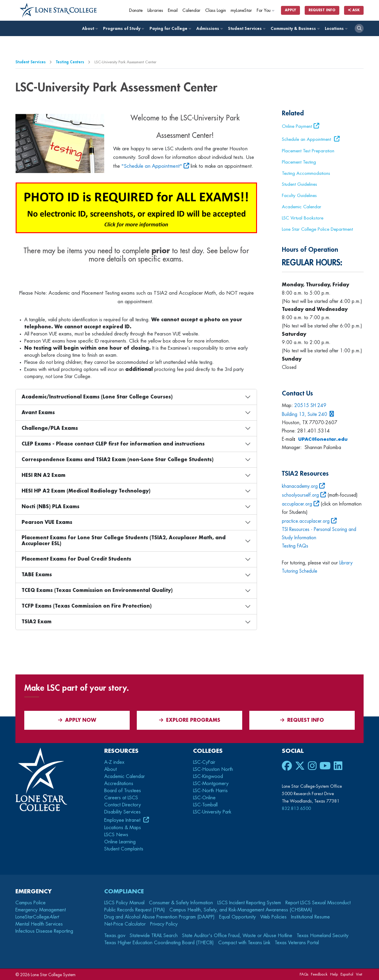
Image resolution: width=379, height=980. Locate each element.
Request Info (322, 10)
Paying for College (170, 29)
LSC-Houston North (213, 769)
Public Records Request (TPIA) (135, 910)
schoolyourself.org (301, 495)
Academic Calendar (302, 207)
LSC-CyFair (204, 762)
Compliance (124, 891)
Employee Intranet (123, 820)
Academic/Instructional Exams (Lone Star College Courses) (97, 397)
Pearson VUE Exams (47, 522)
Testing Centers (70, 62)
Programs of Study (123, 29)
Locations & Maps (123, 828)
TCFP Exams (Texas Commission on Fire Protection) (87, 606)
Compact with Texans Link (244, 943)
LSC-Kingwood (208, 776)
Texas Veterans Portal (297, 943)
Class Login (216, 11)
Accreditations (119, 784)
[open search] (359, 28)
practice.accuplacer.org (306, 521)
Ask (354, 10)
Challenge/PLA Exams (50, 428)
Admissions (209, 29)
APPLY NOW (77, 720)
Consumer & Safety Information (181, 903)
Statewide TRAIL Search (154, 936)
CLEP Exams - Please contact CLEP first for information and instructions (113, 444)
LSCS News (116, 835)
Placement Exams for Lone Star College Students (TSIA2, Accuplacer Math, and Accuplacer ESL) (124, 541)
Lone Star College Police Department (317, 229)
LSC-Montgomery (211, 784)
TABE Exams (37, 575)
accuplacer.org (297, 504)
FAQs (304, 974)
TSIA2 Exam (37, 622)
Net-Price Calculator (125, 924)
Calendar (191, 11)
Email (173, 11)
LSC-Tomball (205, 805)
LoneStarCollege (37, 917)
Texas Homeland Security (323, 936)
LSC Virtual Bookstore (303, 218)
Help (334, 974)
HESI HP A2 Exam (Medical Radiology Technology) (86, 491)
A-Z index (114, 762)
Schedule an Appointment (307, 139)
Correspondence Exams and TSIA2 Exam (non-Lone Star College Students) (118, 460)
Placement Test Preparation (308, 151)
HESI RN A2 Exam (44, 475)
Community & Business (295, 29)
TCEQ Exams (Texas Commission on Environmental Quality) (97, 590)
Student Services (246, 29)
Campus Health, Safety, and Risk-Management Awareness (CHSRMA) (241, 910)
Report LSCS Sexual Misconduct (318, 903)
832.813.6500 (296, 808)
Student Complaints (124, 849)
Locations (336, 29)
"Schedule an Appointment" (152, 166)
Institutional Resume (310, 917)
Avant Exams (38, 413)
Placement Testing (299, 162)
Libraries (155, 11)
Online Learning (120, 842)
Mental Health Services (39, 924)
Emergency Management (41, 910)
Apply (290, 10)
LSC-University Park (212, 812)
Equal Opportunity (237, 917)
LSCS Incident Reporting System (249, 903)
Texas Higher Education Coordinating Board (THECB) (159, 943)
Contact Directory (123, 805)
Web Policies (273, 917)
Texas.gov (115, 936)
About (90, 29)
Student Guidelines (299, 184)
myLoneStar (241, 11)
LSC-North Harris (210, 791)
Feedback (319, 974)
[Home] (58, 10)
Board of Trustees (123, 791)
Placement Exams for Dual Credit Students (76, 559)
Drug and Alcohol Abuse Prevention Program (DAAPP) (159, 917)
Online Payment (297, 126)
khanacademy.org (300, 486)
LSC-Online (204, 798)
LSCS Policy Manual (124, 903)
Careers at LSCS (121, 798)
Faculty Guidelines (299, 196)
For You (266, 11)
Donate (136, 11)
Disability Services (122, 812)
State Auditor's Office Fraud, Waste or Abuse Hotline (237, 936)
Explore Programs (190, 720)
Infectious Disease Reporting (44, 931)
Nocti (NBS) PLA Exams (50, 507)
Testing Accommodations (306, 173)
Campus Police (30, 903)
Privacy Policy (164, 924)
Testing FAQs (295, 546)
